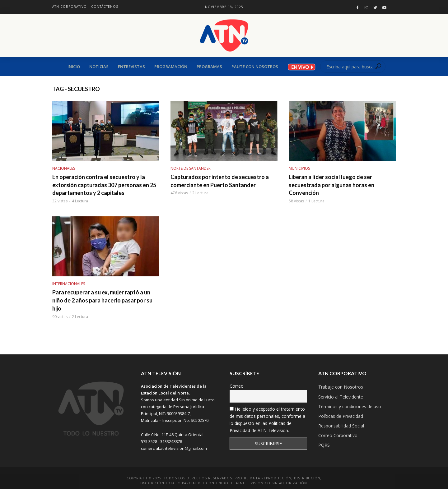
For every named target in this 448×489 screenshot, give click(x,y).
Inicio (74, 67)
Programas (209, 67)
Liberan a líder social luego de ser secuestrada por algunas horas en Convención (331, 185)
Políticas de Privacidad (341, 416)
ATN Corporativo (70, 7)
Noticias (99, 67)
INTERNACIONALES (69, 284)
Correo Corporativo (338, 435)
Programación (171, 67)
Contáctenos (105, 7)
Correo (237, 386)
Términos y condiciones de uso (350, 406)
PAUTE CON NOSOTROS (255, 67)
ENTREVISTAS (131, 67)
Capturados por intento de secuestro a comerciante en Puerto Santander (220, 181)
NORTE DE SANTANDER (191, 168)
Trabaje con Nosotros (341, 387)
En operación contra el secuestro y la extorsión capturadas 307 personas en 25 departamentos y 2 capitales (104, 185)
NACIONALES (64, 168)
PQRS (324, 445)
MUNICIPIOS (299, 168)
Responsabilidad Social (341, 426)
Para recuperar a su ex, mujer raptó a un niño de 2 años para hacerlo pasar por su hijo (102, 300)
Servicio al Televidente (341, 397)
